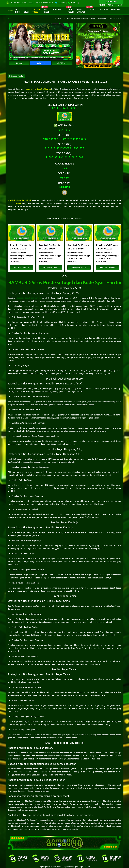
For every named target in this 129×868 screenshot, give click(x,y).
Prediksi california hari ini (19, 200)
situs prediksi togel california (38, 89)
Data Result (71, 11)
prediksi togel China (113, 606)
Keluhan (104, 9)
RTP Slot (62, 63)
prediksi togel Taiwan (17, 682)
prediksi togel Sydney (51, 312)
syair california (14, 203)
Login (19, 63)
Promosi (92, 9)
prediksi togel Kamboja (18, 535)
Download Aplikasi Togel (19, 3)
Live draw (27, 11)
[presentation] (63, 275)
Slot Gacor (46, 11)
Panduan (115, 9)
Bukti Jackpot (81, 11)
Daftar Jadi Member (44, 3)
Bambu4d (111, 301)
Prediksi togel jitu (16, 354)
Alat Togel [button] (58, 9)
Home (18, 11)
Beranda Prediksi (16, 76)
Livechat (73, 3)
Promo (41, 63)
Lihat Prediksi (21, 267)
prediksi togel (36, 322)
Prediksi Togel (36, 11)
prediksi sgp (80, 418)
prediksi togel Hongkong (36, 459)
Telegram (60, 3)
